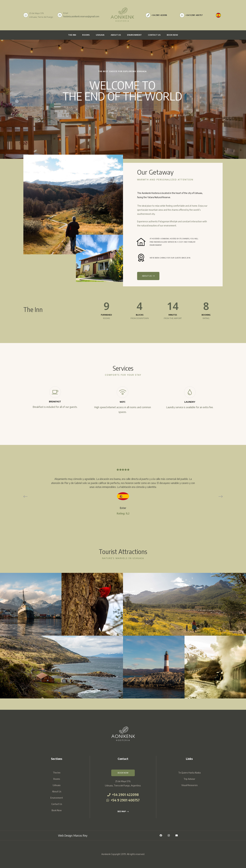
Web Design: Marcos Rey (73, 836)
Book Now (172, 35)
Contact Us (154, 35)
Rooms (86, 35)
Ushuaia (100, 35)
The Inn (72, 35)
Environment (134, 35)
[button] (123, 773)
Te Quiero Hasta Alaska (189, 773)
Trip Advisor (189, 779)
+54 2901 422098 (123, 795)
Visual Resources (189, 785)
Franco (123, 518)
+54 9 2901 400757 (123, 800)
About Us (116, 35)
